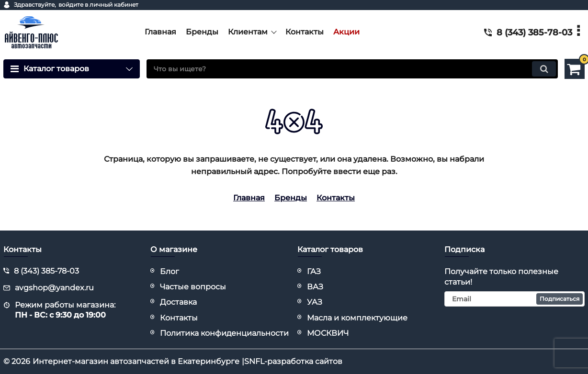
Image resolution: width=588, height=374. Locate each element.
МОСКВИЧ (328, 333)
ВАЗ (315, 287)
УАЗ (315, 302)
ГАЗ (314, 271)
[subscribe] (514, 299)
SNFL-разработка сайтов (293, 361)
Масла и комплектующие (357, 318)
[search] (352, 69)
